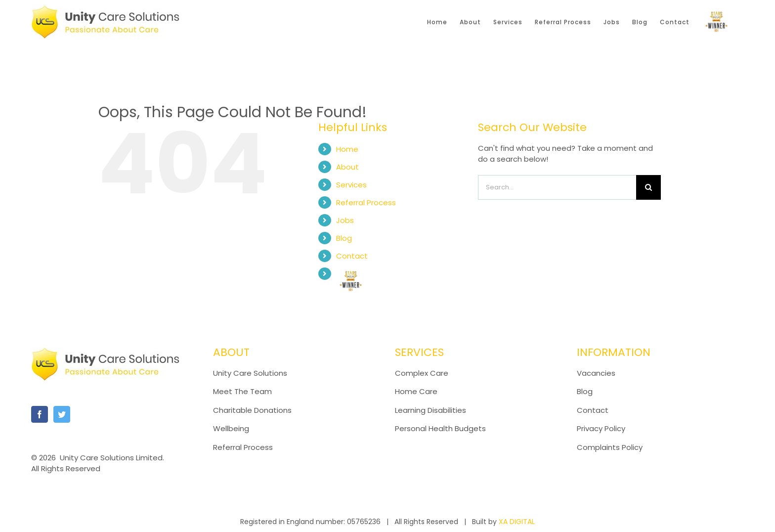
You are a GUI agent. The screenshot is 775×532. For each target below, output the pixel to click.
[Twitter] (62, 414)
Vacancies (596, 373)
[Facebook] (40, 414)
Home (347, 149)
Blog (344, 238)
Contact (352, 256)
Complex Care (422, 373)
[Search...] (557, 187)
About (347, 167)
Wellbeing (231, 428)
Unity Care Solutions (250, 373)
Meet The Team (242, 391)
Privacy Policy (601, 428)
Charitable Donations (252, 410)
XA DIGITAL (517, 522)
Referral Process (366, 202)
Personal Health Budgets (440, 428)
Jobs (345, 220)
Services (351, 185)
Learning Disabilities (431, 410)
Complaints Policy (611, 447)
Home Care (416, 391)
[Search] (648, 187)
